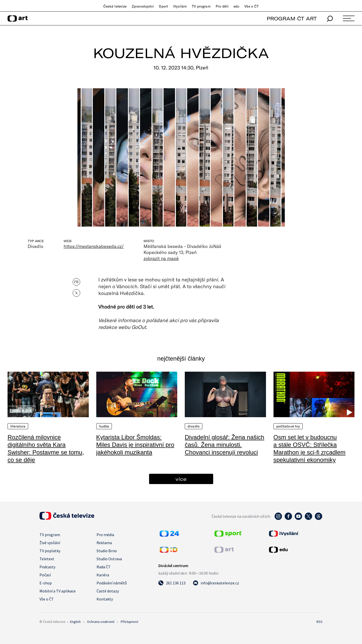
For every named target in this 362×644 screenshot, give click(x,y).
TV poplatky (50, 551)
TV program (201, 6)
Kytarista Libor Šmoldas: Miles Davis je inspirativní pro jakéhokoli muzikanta (135, 445)
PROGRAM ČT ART (292, 18)
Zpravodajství (143, 6)
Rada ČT (104, 567)
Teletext (47, 559)
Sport (163, 6)
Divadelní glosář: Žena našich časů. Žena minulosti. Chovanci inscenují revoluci (224, 445)
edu (236, 6)
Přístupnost (129, 622)
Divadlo (194, 426)
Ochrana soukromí (101, 622)
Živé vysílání (50, 543)
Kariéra (103, 575)
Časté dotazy (108, 591)
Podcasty (47, 567)
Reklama (104, 543)
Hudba (104, 426)
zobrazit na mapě (161, 258)
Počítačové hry (288, 426)
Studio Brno (107, 551)
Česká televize (115, 6)
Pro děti (222, 6)
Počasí (45, 575)
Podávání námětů (112, 583)
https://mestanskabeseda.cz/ (94, 246)
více (181, 479)
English (75, 622)
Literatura (18, 426)
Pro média (105, 535)
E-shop (46, 583)
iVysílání (180, 6)
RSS (320, 622)
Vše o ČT (252, 6)
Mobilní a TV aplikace (58, 591)
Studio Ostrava (109, 559)
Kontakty (105, 599)
